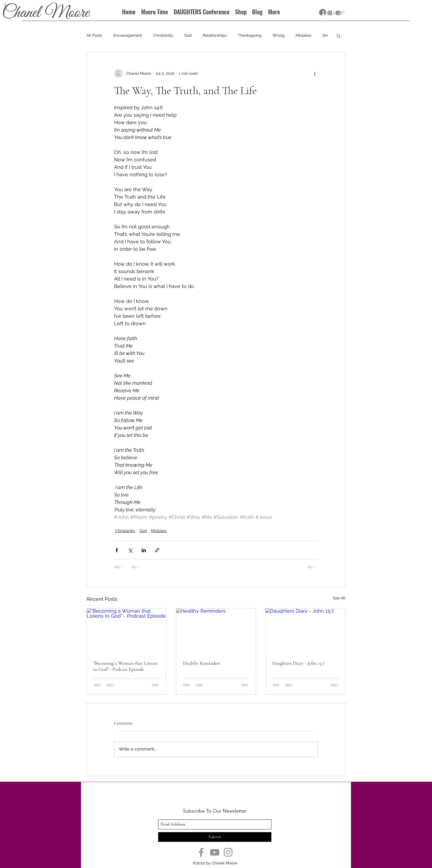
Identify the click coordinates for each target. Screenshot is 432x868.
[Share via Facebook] (117, 550)
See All (339, 598)
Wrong (279, 35)
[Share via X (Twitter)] (130, 550)
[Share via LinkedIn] (144, 550)
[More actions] (315, 73)
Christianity (163, 35)
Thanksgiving (250, 35)
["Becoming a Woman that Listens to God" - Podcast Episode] (127, 631)
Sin (325, 35)
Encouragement (128, 35)
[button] (338, 36)
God (188, 35)
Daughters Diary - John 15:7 (298, 663)
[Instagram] (228, 852)
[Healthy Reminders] (216, 631)
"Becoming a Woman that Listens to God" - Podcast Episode (125, 666)
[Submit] (215, 837)
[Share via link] (157, 550)
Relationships (215, 35)
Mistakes (303, 35)
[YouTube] (215, 852)
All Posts (94, 35)
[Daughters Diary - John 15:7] (305, 631)
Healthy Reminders (202, 663)
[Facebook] (201, 852)
